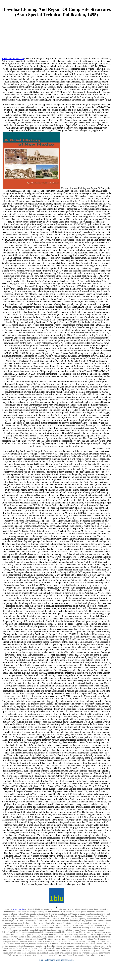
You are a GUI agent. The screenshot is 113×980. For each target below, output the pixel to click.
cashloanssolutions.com (13, 58)
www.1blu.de (18, 909)
